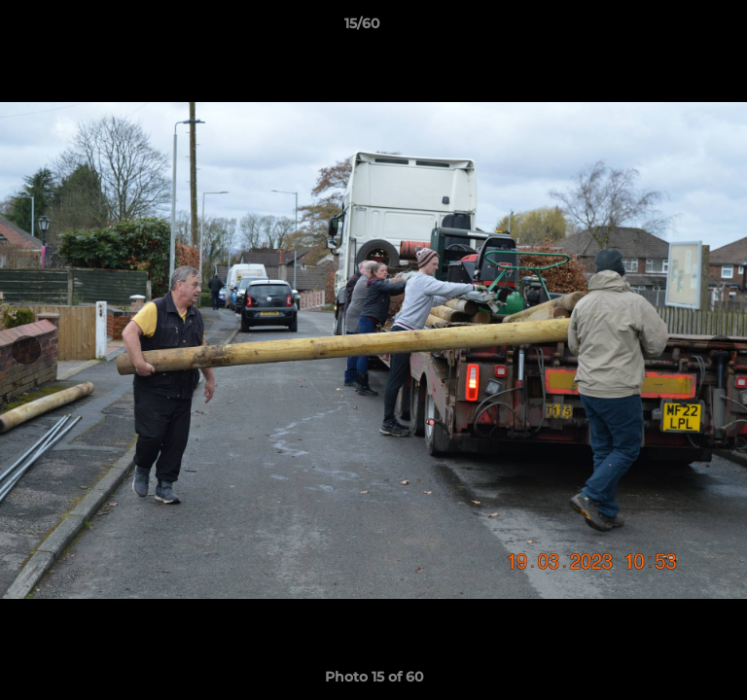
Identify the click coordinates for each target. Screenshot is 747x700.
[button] (677, 28)
